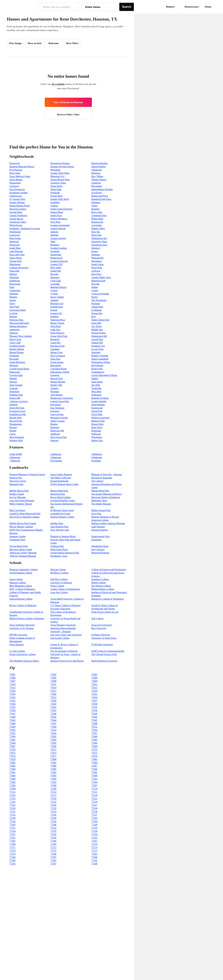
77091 (12, 772)
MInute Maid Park (100, 491)
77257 (12, 834)
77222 (12, 802)
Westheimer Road (100, 546)
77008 (53, 681)
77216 (12, 795)
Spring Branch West (60, 180)
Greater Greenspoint (60, 225)
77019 (12, 694)
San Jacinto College (60, 638)
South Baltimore (17, 362)
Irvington (55, 375)
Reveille (54, 274)
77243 (53, 821)
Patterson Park (16, 320)
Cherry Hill (15, 343)
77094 (12, 776)
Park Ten (96, 232)
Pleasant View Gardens (21, 336)
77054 (94, 730)
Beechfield (56, 365)
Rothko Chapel (17, 494)
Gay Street (96, 326)
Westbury (96, 248)
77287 (53, 857)
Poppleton (14, 356)
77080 (53, 759)
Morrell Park (57, 379)
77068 (53, 746)
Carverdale (97, 225)
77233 (53, 812)
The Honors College (101, 586)
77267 (94, 841)
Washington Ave (99, 238)
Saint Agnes (97, 382)
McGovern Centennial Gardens (24, 517)
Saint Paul (55, 359)
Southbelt (55, 202)
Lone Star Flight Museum (22, 501)
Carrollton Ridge (59, 369)
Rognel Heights (58, 382)
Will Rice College (59, 579)
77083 (53, 763)
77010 (12, 684)
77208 (12, 789)
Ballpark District (58, 287)
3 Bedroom (97, 454)
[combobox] (60, 7)
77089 (53, 769)
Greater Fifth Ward (59, 199)
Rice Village (97, 176)
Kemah (54, 310)
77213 (53, 792)
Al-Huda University (101, 635)
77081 (94, 759)
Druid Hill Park (17, 408)
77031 (12, 707)
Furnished (96, 461)
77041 (53, 717)
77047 (53, 724)
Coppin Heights (99, 401)
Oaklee (95, 379)
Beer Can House (17, 510)
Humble (13, 297)
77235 (12, 815)
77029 (53, 704)
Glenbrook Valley (18, 222)
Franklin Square (17, 346)
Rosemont (96, 431)
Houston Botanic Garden (62, 517)
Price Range (16, 43)
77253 (94, 828)
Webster (13, 317)
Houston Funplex (100, 530)
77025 (12, 701)
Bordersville (97, 222)
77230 (94, 808)
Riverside (14, 359)
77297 (53, 864)
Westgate (55, 392)
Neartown (14, 242)
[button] (216, 7)
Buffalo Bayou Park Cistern (23, 523)
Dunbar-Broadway (18, 326)
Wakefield (14, 392)
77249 (94, 825)
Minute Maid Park (59, 491)
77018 (94, 691)
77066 (94, 743)
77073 (12, 753)
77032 (53, 707)
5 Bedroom (56, 457)
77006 (94, 678)
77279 (12, 854)
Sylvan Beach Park (19, 546)
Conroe (54, 290)
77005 (53, 678)
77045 (94, 720)
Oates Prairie (16, 258)
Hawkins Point (58, 346)
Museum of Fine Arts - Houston (107, 474)
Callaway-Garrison (19, 401)
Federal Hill (97, 343)
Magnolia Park (98, 281)
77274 (12, 851)
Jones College (16, 579)
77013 (12, 688)
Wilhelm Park (16, 395)
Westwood (14, 245)
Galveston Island (17, 310)
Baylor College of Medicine (23, 605)
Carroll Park (97, 339)
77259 (94, 834)
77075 (94, 753)
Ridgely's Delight (100, 356)
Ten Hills (96, 385)
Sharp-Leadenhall (100, 359)
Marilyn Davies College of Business (27, 618)
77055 (12, 733)
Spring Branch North (19, 206)
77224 (94, 802)
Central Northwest (18, 215)
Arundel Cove (98, 346)
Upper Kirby (56, 186)
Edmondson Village (60, 372)
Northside (55, 193)
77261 (12, 838)
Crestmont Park (99, 215)
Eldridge (55, 235)
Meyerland (97, 186)
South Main (15, 248)
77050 (53, 727)
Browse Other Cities (68, 114)
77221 (94, 799)
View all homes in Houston (68, 102)
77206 (53, 785)
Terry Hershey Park (60, 530)
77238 (12, 818)
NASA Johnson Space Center (65, 484)
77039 (94, 714)
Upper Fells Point (59, 336)
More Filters (72, 43)
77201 (94, 779)
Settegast (96, 255)
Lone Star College (59, 592)
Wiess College (57, 586)
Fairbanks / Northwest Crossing (25, 229)
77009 (94, 681)
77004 (12, 678)
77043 (12, 720)
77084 (94, 763)
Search (127, 7)
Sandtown (55, 434)
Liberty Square (58, 421)
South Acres (56, 215)
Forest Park (97, 411)
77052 (12, 730)
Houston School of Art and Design (67, 661)
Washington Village (101, 362)
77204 (94, 782)
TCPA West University (102, 645)
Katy (94, 317)
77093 (94, 772)
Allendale (14, 277)
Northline (55, 251)
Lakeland (55, 349)
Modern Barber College (103, 589)
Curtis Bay (56, 343)
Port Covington (58, 356)
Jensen (95, 251)
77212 (12, 792)
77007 (12, 681)
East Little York (17, 255)
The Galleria (97, 481)
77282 (94, 854)
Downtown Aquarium (102, 478)
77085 (12, 766)
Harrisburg (97, 261)
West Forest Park (59, 437)
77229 (53, 808)
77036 (94, 710)
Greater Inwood (58, 229)
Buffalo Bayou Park (19, 491)
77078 (94, 756)
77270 (94, 844)
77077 (53, 756)
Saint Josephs (16, 385)
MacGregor (15, 284)
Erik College (97, 618)
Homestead (56, 255)
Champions (15, 290)
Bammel (95, 209)
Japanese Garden (17, 536)
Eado (12, 287)
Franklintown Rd (18, 414)
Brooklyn (55, 339)
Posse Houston (17, 645)
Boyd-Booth (97, 365)
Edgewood (15, 372)
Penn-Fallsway (58, 333)
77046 (12, 724)
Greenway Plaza (58, 183)
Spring (95, 297)
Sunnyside (14, 271)
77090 (94, 769)
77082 (12, 763)
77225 (12, 805)
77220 (53, 799)
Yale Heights (57, 395)
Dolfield (13, 405)
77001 (12, 675)
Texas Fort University (102, 625)
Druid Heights (98, 405)
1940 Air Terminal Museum (23, 556)
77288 (94, 857)
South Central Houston (61, 209)
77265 (12, 841)
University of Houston (61, 583)
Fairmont (55, 411)
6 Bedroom (97, 457)
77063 (94, 740)
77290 (12, 860)
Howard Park (16, 421)
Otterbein (96, 352)
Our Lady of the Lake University (66, 635)
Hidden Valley (98, 229)
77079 (12, 759)
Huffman (14, 294)
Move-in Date (35, 43)
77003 (94, 675)
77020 (53, 694)
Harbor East (97, 440)
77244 (94, 821)
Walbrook (96, 434)
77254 (12, 831)
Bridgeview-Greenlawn (62, 398)
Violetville (96, 388)
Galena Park (97, 307)
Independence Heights (102, 189)
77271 (12, 847)
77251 (12, 828)
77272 (53, 847)
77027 (94, 701)
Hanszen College (18, 583)
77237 (94, 815)
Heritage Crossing (59, 418)
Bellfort (13, 274)
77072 (94, 750)
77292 (94, 860)
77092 (53, 772)
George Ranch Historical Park (65, 553)
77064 (12, 743)
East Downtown (17, 189)
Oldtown (14, 333)
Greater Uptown (58, 238)
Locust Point (97, 349)
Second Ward (16, 212)
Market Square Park (101, 510)
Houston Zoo (16, 478)
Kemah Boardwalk (59, 481)
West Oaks (97, 235)
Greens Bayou (16, 219)
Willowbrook (16, 225)
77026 (53, 701)
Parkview (55, 427)
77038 (53, 714)
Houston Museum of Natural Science (27, 474)
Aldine (95, 287)
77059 (53, 737)
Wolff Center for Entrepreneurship (108, 651)
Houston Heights (100, 163)
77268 (12, 844)
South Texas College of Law (105, 612)
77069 (94, 746)
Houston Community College (24, 570)
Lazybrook (97, 193)
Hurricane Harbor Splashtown (106, 497)
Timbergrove (16, 196)
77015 (94, 688)
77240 (53, 818)
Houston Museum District (22, 167)
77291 (53, 860)
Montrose (96, 173)
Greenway (96, 183)
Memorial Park (58, 494)
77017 (53, 691)
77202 (12, 782)
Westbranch (15, 232)
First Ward (55, 222)
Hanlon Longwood (100, 418)
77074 (53, 753)
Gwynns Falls (16, 375)
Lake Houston (16, 251)
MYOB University (18, 635)
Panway (13, 427)
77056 (53, 733)
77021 (94, 694)
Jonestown (14, 330)
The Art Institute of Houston (64, 651)
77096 (94, 776)
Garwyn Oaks (57, 414)
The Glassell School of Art (104, 654)
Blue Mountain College (21, 586)
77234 (94, 812)
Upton (12, 434)
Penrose (13, 382)
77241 (94, 818)
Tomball (54, 300)
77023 (53, 697)
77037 (12, 714)
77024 (94, 697)
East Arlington (57, 408)
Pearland (96, 304)
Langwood (15, 235)
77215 (94, 792)
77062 (53, 740)
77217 (53, 795)
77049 (12, 727)
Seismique (96, 540)
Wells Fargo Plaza (59, 549)
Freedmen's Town (59, 556)
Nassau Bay (97, 313)
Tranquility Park (17, 540)
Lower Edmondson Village (104, 375)
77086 (53, 766)
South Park (56, 271)
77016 (12, 691)
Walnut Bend (57, 212)
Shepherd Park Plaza (101, 199)
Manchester (15, 264)
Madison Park (98, 421)
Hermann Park (16, 484)
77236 (53, 815)
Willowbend (97, 219)
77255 (53, 831)
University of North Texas (104, 638)
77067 (12, 746)
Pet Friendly (56, 461)
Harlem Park (16, 418)
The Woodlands (99, 300)
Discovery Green (18, 481)
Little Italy (55, 330)
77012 (94, 684)
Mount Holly (98, 424)
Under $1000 (16, 454)
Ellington (96, 202)
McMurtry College (59, 573)
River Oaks (15, 173)
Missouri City (57, 304)
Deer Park (14, 307)
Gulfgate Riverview (19, 268)
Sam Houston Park (59, 527)
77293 (12, 864)
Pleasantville (98, 258)
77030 (94, 704)
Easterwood (97, 408)
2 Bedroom (56, 454)
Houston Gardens (18, 209)
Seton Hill (96, 323)
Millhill (13, 379)
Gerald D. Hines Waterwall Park (25, 514)
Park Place (96, 274)
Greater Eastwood (59, 261)
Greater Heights (17, 202)
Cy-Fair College (17, 651)
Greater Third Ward (60, 173)
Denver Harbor (99, 167)
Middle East (97, 330)
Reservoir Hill (57, 431)
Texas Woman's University (63, 625)
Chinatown (97, 170)
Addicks (54, 232)
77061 (12, 740)
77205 (12, 785)
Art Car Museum (18, 497)
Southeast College (100, 579)
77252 (53, 828)
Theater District (99, 180)
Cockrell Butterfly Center (63, 501)
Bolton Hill (15, 398)
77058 (12, 737)
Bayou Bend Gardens (61, 497)
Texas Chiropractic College (23, 654)
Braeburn (55, 245)
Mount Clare (56, 352)
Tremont (14, 388)
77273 (94, 847)
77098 (12, 779)
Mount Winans (17, 352)
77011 (53, 684)
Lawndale (55, 284)
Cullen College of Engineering (65, 589)
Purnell (13, 431)
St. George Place (17, 199)
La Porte (14, 313)
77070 (12, 750)
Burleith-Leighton (100, 398)
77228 (12, 808)
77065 (53, 743)
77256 (94, 831)
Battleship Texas (99, 501)
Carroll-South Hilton (19, 369)
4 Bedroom (15, 457)
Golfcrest (96, 271)
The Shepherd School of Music (24, 661)
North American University (104, 661)
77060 (94, 737)
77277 (94, 851)
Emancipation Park (101, 536)
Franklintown (98, 372)
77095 (53, 776)
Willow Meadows (59, 219)
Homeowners (192, 7)
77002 (53, 675)
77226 (53, 805)
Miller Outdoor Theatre (21, 504)
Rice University (99, 628)
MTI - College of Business (22, 589)
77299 (94, 864)
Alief (53, 242)
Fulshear (55, 317)
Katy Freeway (98, 549)
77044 (53, 720)
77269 (53, 844)
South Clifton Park (100, 320)
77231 (12, 812)
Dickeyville (97, 369)
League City (56, 313)
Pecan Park (97, 268)
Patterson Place (58, 320)
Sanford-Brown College (21, 599)
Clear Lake (56, 281)
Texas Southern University (22, 625)
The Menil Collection (61, 478)
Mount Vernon (57, 323)
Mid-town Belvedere (19, 323)
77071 (53, 750)
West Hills (96, 392)
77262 (53, 838)
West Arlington (17, 437)
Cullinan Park (57, 546)
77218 (94, 795)
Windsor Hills (16, 440)
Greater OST (57, 264)
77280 (53, 854)
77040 (12, 717)
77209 (53, 789)
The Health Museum (101, 504)
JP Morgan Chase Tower (62, 510)
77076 (12, 756)
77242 (12, 821)
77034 (12, 710)
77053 (53, 730)
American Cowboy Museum (23, 553)
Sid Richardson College (21, 573)
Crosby (95, 290)
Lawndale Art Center (60, 514)
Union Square (57, 362)
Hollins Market (17, 349)
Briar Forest (15, 238)
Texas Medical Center (20, 176)
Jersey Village (57, 297)
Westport (14, 365)
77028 (12, 704)
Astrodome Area (99, 245)
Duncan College (58, 570)
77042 (94, 717)
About (208, 7)
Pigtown (54, 440)
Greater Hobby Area (101, 277)
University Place (99, 242)
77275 (53, 851)
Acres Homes (16, 180)
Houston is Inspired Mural (63, 536)
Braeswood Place (100, 196)
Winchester (97, 437)
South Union (97, 264)
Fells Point (56, 326)
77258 (53, 834)
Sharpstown (15, 183)
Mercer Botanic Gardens (21, 527)
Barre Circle (15, 339)
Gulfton (54, 206)
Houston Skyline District (62, 167)
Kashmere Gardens (19, 193)
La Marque (97, 310)
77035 (53, 710)
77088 (12, 769)
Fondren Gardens (59, 248)
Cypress (54, 294)
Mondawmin (16, 424)
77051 (94, 727)
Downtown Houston (60, 163)
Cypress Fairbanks (100, 294)
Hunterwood (56, 258)
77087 (94, 766)
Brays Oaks (97, 212)
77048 (94, 724)
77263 (94, 838)
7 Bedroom (15, 461)
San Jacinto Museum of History (107, 494)
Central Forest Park (60, 401)
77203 (53, 782)
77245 (12, 825)
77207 (94, 785)
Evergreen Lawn (17, 411)
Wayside (95, 284)
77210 (94, 789)
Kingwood (14, 163)
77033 (94, 707)
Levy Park (96, 514)
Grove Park (97, 414)
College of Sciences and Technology (109, 570)
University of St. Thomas (22, 628)
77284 (12, 857)
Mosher (54, 424)
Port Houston (16, 170)
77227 (94, 805)
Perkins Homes (99, 333)
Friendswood (57, 307)
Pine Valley (56, 268)
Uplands (54, 388)
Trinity (95, 206)
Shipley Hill (56, 385)
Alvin (12, 304)
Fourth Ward (56, 196)
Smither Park (57, 523)
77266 (53, 841)
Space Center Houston (61, 474)
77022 (12, 697)
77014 (53, 688)
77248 (53, 825)
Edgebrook (15, 281)
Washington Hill (99, 336)
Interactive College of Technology (108, 599)
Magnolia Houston (100, 553)
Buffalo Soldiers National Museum (108, 523)
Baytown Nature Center (21, 549)
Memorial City (58, 176)
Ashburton (96, 395)
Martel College (99, 583)
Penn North (97, 427)
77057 (94, 733)
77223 (53, 802)
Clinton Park (16, 261)
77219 (12, 799)
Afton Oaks (56, 189)
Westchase (55, 170)
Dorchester (56, 405)
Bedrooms (54, 43)
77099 (53, 779)
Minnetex (55, 277)
